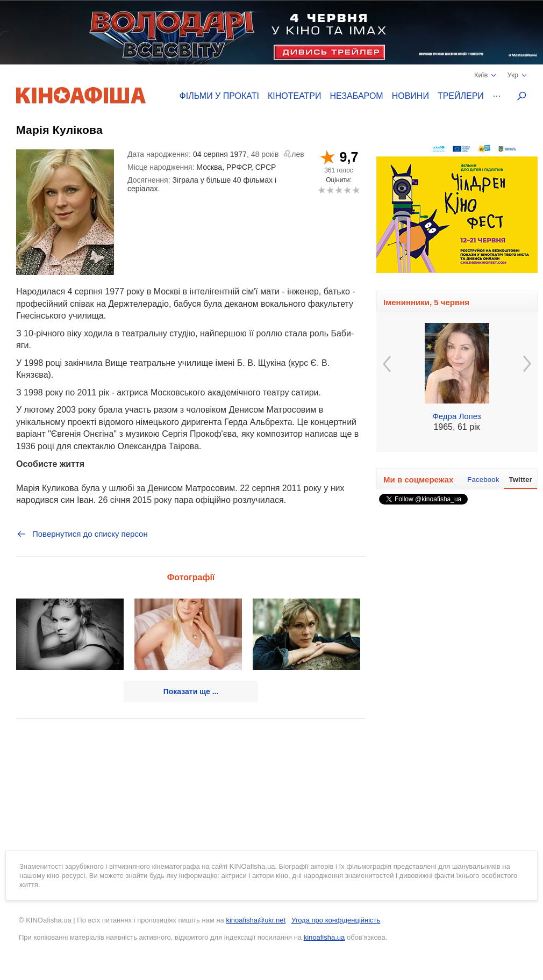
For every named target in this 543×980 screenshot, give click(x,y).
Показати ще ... (191, 691)
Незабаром (357, 96)
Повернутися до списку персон (82, 534)
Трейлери (461, 96)
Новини (410, 96)
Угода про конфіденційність (336, 920)
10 (356, 190)
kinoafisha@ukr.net (256, 920)
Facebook (483, 480)
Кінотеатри (295, 96)
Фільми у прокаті (219, 96)
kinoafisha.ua (324, 937)
